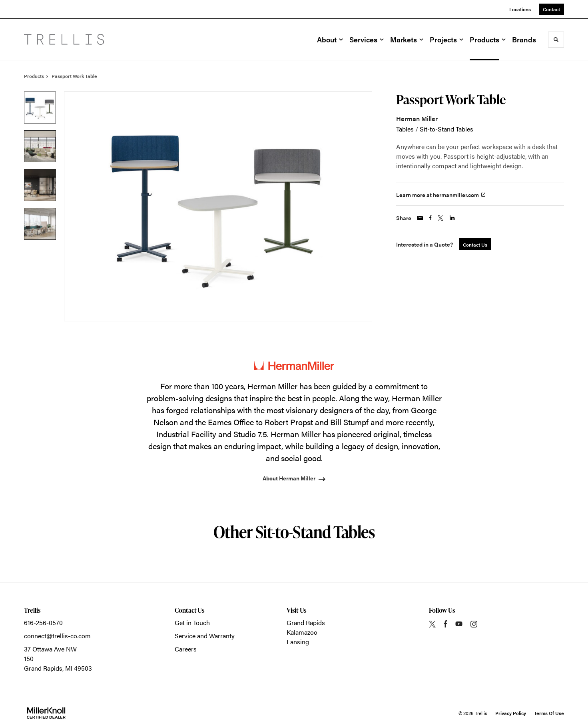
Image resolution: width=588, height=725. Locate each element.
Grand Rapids (306, 622)
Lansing (298, 642)
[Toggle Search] (556, 40)
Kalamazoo (302, 632)
